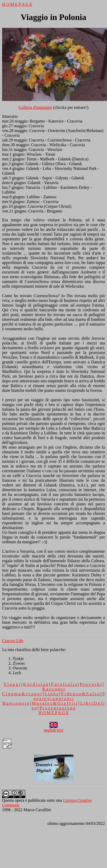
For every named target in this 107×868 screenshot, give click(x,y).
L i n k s (52, 694)
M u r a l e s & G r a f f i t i (55, 703)
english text (53, 728)
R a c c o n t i (53, 689)
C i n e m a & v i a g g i (22, 694)
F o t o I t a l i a (64, 684)
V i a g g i (12, 684)
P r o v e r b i (91, 684)
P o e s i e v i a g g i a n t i (69, 696)
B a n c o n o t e (16, 703)
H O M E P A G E (17, 4)
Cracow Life (13, 641)
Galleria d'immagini (35, 107)
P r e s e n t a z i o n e (58, 708)
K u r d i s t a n (36, 684)
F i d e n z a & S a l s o (81, 694)
